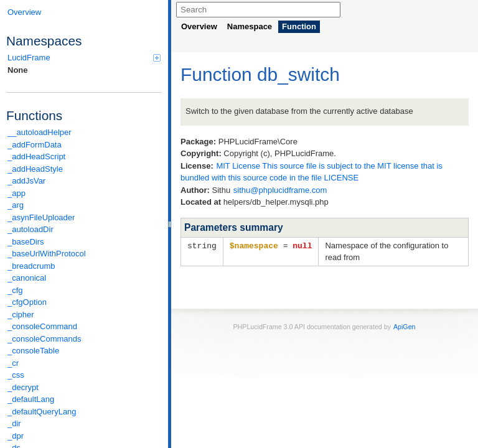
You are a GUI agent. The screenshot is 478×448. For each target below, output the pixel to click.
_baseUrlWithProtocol (47, 254)
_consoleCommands (45, 339)
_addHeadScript (36, 156)
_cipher (21, 315)
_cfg (15, 290)
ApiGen (405, 327)
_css (16, 375)
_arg (16, 205)
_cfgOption (27, 302)
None (18, 70)
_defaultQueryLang (42, 412)
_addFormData (35, 145)
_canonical (27, 278)
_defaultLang (31, 399)
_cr (13, 363)
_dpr (16, 436)
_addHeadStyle (35, 169)
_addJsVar (26, 181)
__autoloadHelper (40, 132)
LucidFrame (84, 58)
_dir (14, 423)
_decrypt (23, 387)
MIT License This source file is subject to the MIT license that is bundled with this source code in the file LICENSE (312, 172)
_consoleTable (33, 351)
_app (16, 193)
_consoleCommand (42, 326)
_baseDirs (26, 242)
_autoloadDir (30, 229)
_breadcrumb (31, 266)
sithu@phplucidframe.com (280, 190)
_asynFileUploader (41, 217)
